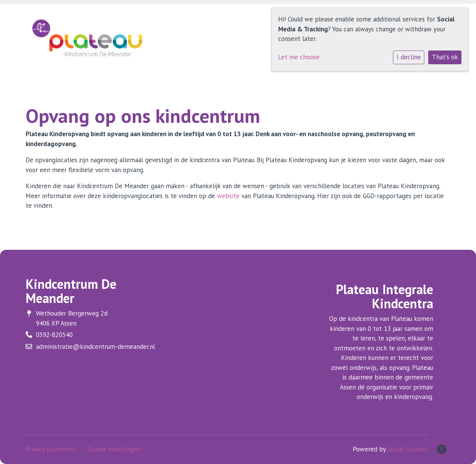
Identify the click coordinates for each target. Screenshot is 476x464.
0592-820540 (54, 335)
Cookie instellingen (114, 449)
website (229, 196)
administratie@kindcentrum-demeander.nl (95, 347)
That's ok (445, 57)
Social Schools (408, 449)
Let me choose (299, 57)
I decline (409, 57)
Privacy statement (51, 449)
